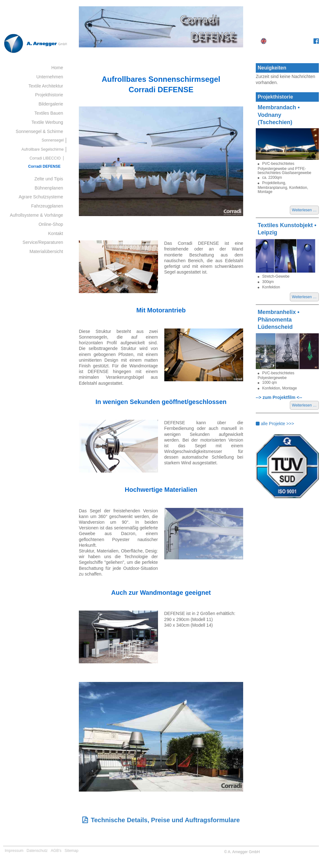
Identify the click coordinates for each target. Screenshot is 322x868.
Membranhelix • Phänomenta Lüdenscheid (278, 319)
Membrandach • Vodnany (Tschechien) (279, 115)
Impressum (14, 851)
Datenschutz (37, 851)
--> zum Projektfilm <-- (279, 397)
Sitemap (72, 851)
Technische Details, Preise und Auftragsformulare (165, 820)
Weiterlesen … (305, 211)
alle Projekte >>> (275, 424)
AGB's (56, 851)
